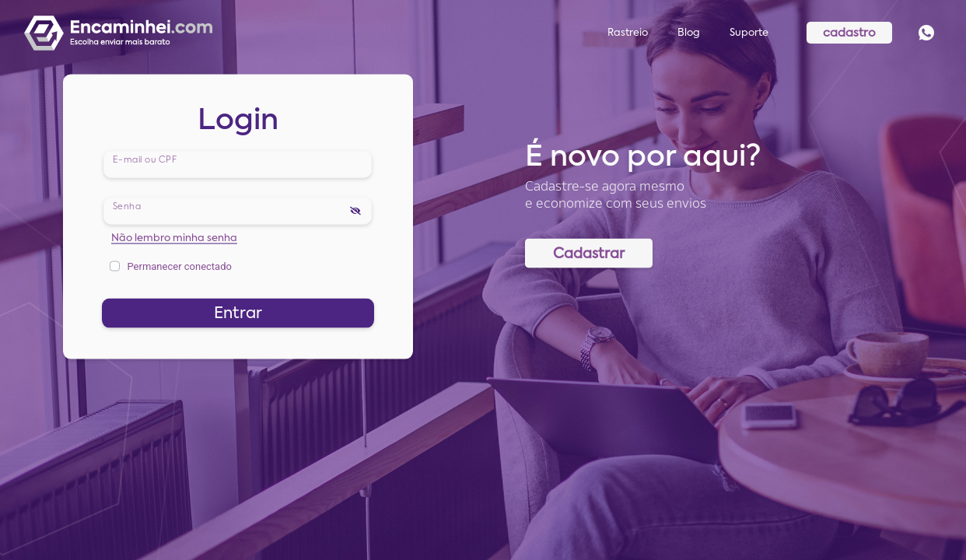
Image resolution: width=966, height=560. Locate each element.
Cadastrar (589, 254)
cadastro (849, 33)
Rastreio (628, 33)
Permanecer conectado (179, 266)
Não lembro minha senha (174, 238)
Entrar (238, 313)
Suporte (749, 33)
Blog (689, 33)
